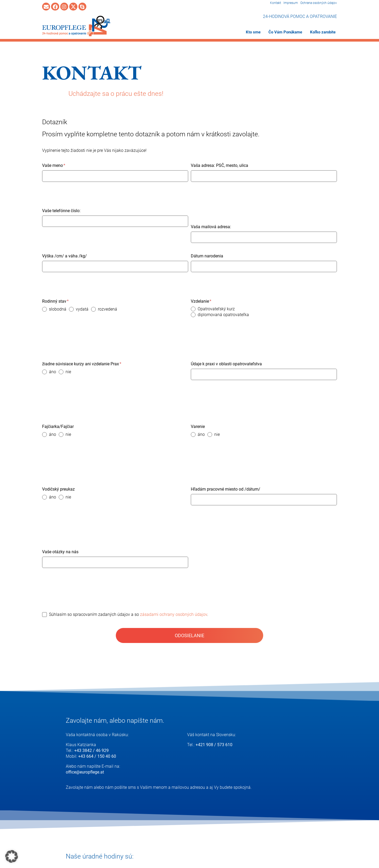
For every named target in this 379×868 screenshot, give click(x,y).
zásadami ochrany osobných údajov (174, 614)
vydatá (82, 309)
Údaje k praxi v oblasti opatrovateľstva (226, 364)
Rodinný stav (55, 301)
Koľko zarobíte (323, 32)
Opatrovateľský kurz (216, 309)
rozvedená (108, 309)
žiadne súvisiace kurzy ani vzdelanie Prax (82, 364)
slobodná (58, 309)
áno (53, 372)
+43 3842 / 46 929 (91, 750)
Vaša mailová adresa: (211, 227)
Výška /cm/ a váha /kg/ (64, 256)
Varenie (198, 426)
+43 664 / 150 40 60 (97, 756)
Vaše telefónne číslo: (61, 211)
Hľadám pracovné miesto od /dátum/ (226, 489)
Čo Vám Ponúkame (285, 32)
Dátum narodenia (207, 256)
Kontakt (276, 3)
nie (68, 372)
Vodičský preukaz (58, 489)
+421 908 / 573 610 (214, 745)
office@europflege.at (85, 772)
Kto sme (253, 32)
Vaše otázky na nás (60, 552)
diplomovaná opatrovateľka (223, 315)
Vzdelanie (201, 301)
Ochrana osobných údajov (319, 3)
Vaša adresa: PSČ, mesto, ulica (220, 165)
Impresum (291, 3)
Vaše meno (54, 165)
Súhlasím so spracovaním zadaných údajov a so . (129, 614)
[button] (12, 856)
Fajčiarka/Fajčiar (58, 426)
